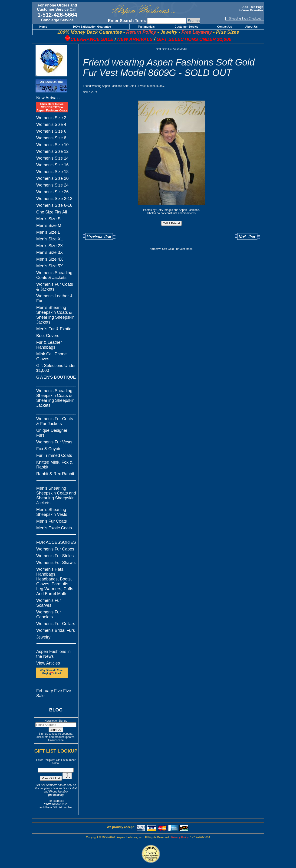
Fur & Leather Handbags (49, 345)
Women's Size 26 (52, 192)
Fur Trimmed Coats (54, 455)
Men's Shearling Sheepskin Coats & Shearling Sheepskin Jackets (55, 315)
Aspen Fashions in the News (53, 654)
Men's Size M (49, 226)
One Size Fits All (52, 212)
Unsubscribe (56, 740)
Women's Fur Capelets (49, 614)
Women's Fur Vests (54, 442)
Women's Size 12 (52, 151)
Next (248, 237)
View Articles (48, 663)
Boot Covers (48, 336)
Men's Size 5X (50, 266)
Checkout (255, 19)
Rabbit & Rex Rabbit (55, 474)
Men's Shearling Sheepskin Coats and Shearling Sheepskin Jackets (56, 496)
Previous (99, 237)
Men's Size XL (50, 239)
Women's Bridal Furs (56, 630)
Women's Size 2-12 (54, 199)
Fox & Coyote (49, 449)
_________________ (56, 384)
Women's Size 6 (51, 131)
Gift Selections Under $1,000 (56, 368)
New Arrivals (48, 98)
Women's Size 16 (52, 165)
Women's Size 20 (52, 178)
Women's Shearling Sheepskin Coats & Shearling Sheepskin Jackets (55, 398)
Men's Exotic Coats (54, 528)
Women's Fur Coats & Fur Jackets (55, 421)
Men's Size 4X (50, 259)
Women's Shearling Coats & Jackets (54, 275)
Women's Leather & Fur (54, 298)
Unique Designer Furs (52, 433)
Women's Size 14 (52, 158)
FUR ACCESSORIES (56, 542)
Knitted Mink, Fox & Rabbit (54, 465)
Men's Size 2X (50, 246)
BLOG (56, 710)
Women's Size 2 (51, 118)
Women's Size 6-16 (54, 205)
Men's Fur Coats (51, 521)
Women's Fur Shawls (56, 563)
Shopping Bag (238, 19)
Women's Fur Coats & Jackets (55, 287)
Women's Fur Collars (56, 624)
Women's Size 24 (52, 185)
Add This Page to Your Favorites (252, 9)
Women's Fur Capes (55, 549)
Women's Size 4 (51, 124)
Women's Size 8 (51, 138)
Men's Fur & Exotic (54, 329)
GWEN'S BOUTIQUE (56, 377)
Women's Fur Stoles (55, 556)
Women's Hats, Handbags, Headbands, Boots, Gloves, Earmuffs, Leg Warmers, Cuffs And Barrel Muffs (55, 581)
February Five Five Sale (54, 693)
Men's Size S (48, 219)
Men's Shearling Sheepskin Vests (52, 512)
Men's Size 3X (50, 252)
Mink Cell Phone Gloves (51, 356)
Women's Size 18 (52, 172)
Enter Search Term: (127, 21)
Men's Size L (48, 232)
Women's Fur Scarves (49, 603)
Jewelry (43, 637)
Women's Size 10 (52, 145)
